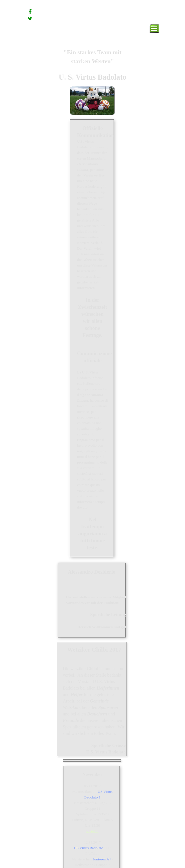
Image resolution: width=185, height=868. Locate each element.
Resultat (93, 831)
